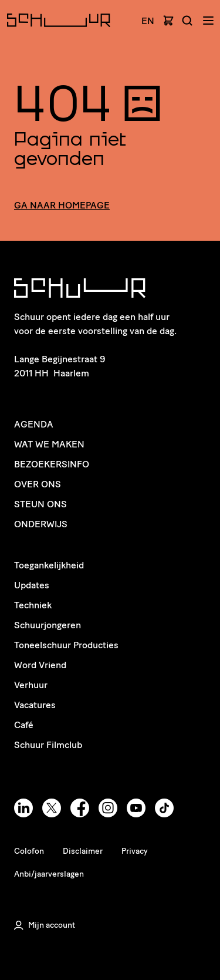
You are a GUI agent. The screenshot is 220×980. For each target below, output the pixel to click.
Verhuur (31, 685)
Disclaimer (83, 851)
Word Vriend (40, 665)
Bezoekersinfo (52, 464)
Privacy (135, 851)
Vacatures (35, 705)
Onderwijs (41, 524)
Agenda (34, 424)
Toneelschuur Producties (66, 645)
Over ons (38, 484)
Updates (32, 585)
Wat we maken (49, 444)
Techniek (33, 605)
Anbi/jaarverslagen (49, 874)
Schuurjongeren (48, 625)
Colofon (29, 851)
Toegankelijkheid (49, 565)
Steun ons (40, 504)
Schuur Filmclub (48, 745)
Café (24, 725)
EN (148, 21)
